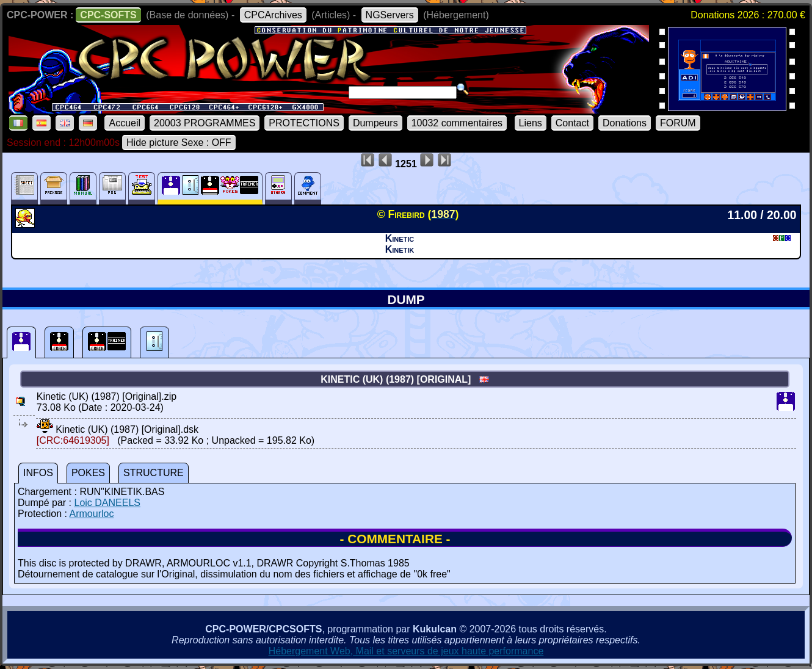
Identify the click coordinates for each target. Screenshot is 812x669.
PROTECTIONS (304, 123)
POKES (88, 473)
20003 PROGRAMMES (205, 123)
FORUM (678, 123)
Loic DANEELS (107, 503)
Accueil (125, 123)
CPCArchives (273, 15)
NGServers (390, 15)
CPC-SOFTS (108, 15)
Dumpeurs (375, 123)
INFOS (38, 473)
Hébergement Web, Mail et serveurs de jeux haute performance (406, 651)
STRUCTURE (154, 473)
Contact (572, 123)
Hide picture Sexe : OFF (179, 143)
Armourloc (92, 514)
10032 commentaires (457, 123)
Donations (625, 123)
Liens (531, 123)
